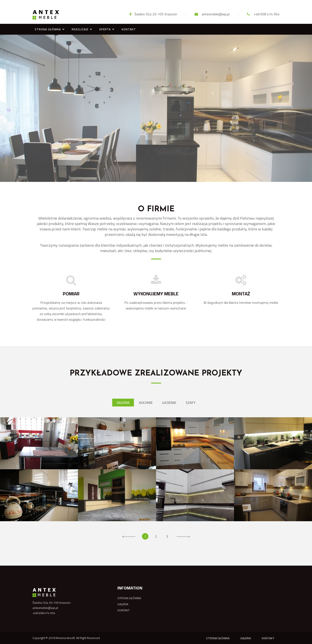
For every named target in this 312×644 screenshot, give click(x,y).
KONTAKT (129, 29)
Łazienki (169, 403)
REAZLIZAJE (80, 29)
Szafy (191, 403)
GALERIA (123, 604)
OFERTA (105, 29)
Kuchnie (146, 403)
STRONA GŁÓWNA (48, 29)
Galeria (123, 403)
